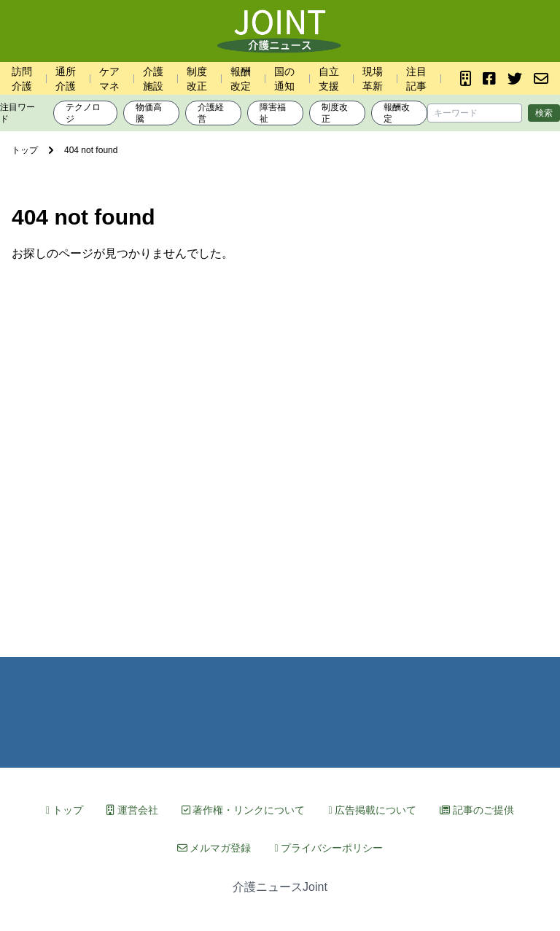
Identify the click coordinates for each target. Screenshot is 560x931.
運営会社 (132, 810)
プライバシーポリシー (328, 848)
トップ (65, 810)
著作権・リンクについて (244, 810)
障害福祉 (273, 113)
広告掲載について (372, 810)
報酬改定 (397, 113)
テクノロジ (83, 113)
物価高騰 (149, 113)
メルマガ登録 (214, 848)
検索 (544, 113)
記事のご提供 (477, 810)
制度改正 (335, 113)
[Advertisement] (280, 449)
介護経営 (211, 113)
